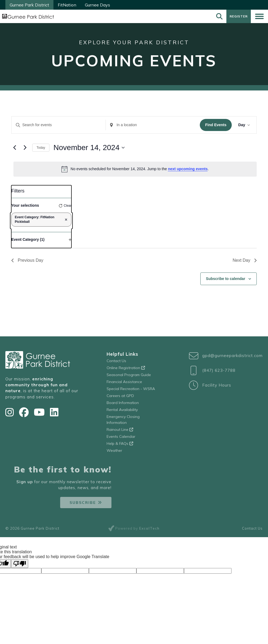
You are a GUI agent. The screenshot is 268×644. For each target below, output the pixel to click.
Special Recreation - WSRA (131, 391)
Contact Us (116, 363)
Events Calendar (121, 438)
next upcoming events (188, 171)
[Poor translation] (20, 566)
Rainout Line (120, 431)
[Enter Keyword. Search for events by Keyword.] (59, 127)
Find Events (216, 127)
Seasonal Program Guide (129, 377)
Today (41, 150)
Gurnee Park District (29, 5)
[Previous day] (15, 150)
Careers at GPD (120, 398)
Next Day (245, 262)
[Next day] (25, 150)
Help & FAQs (120, 445)
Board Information (123, 405)
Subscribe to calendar (226, 281)
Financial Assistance (124, 384)
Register (238, 17)
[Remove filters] (66, 222)
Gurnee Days (97, 5)
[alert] (135, 171)
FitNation (67, 5)
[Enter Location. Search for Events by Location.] (153, 127)
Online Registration (126, 370)
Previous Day (27, 262)
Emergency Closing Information (123, 421)
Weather (114, 452)
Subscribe (83, 505)
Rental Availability (122, 412)
